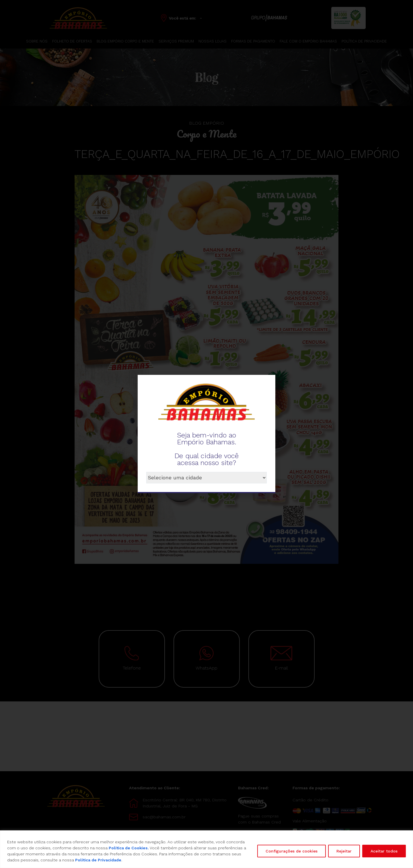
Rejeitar (344, 851)
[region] (206, 849)
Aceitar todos (384, 851)
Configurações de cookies (292, 851)
